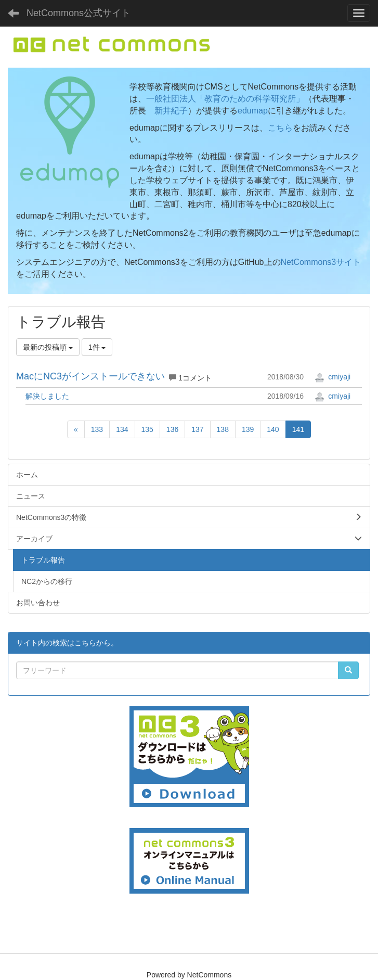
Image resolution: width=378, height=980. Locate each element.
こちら (280, 128)
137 (197, 429)
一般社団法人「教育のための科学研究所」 (225, 99)
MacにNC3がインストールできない (90, 376)
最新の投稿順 (48, 347)
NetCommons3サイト (321, 262)
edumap (253, 111)
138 (223, 429)
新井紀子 (171, 111)
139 (248, 429)
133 (97, 429)
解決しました (47, 396)
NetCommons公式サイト (79, 13)
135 (147, 429)
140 (273, 429)
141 (298, 429)
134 (122, 429)
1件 (97, 347)
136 (172, 429)
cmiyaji (333, 377)
